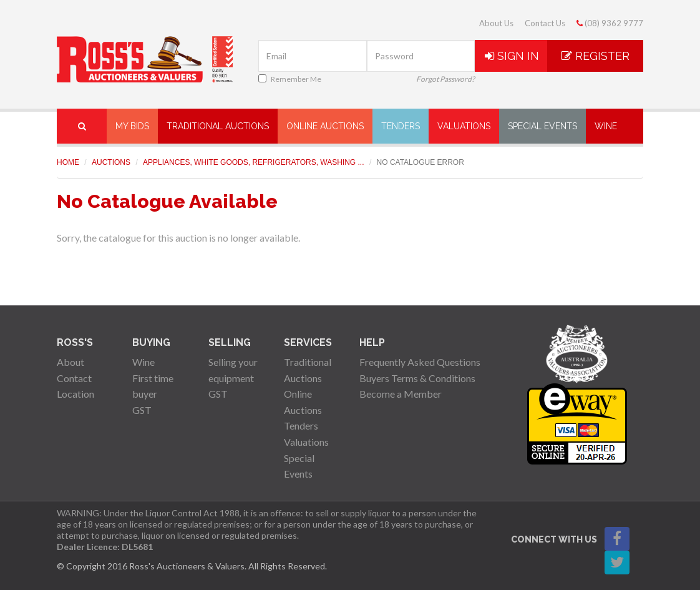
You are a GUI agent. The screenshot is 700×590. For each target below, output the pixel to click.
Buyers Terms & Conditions (417, 378)
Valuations (464, 126)
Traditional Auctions (218, 126)
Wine (606, 126)
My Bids (132, 126)
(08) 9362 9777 (610, 23)
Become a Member (401, 394)
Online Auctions (325, 126)
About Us (496, 23)
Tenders (401, 126)
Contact (74, 378)
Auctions (111, 162)
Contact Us (545, 23)
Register (595, 56)
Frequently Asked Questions (420, 362)
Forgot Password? (445, 79)
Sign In (512, 56)
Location (75, 394)
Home (68, 162)
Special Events (542, 126)
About (70, 362)
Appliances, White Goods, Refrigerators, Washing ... (254, 162)
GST (142, 410)
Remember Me (290, 79)
